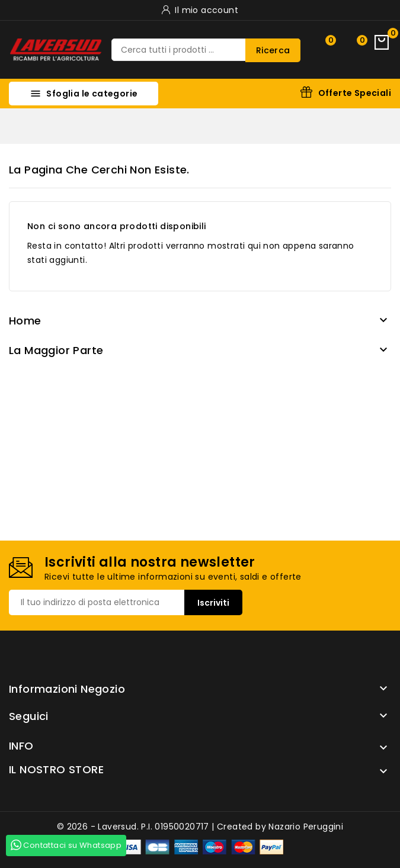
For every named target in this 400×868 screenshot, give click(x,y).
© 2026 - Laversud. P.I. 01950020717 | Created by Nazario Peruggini (200, 827)
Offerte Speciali (355, 93)
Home (25, 321)
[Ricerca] (206, 50)
